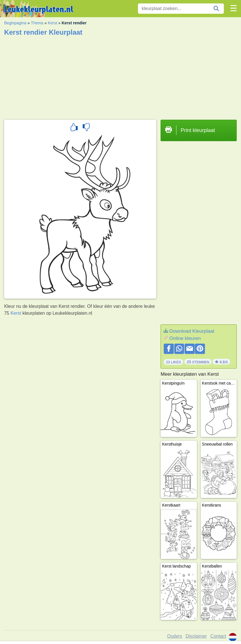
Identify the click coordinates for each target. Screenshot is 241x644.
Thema (37, 23)
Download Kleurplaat (192, 331)
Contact (218, 636)
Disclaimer (196, 636)
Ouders (175, 636)
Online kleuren (185, 338)
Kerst (53, 23)
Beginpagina (15, 23)
